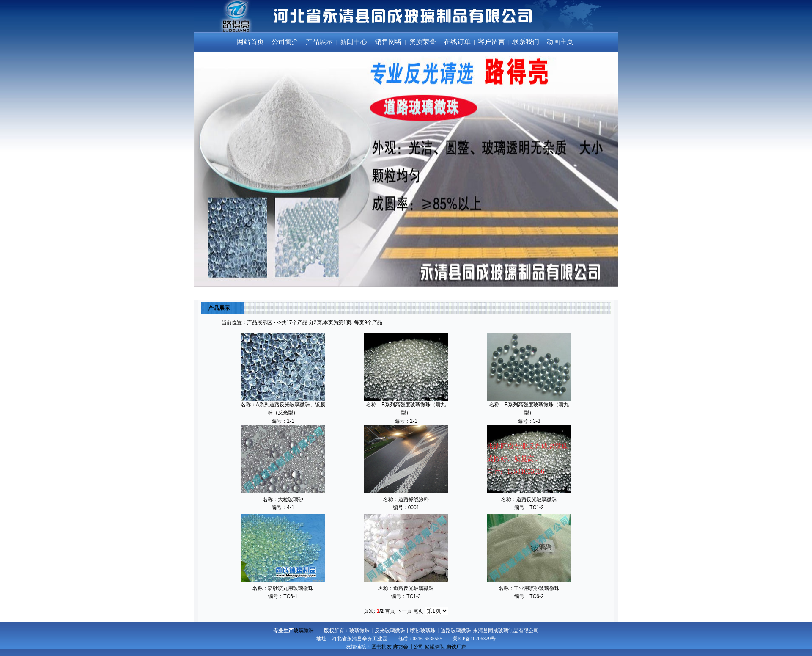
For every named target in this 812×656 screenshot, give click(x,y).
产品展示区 (260, 322)
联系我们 (527, 42)
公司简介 (286, 42)
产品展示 (320, 42)
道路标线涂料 (414, 499)
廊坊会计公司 (408, 647)
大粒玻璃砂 (291, 499)
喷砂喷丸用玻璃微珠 (291, 588)
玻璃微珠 (304, 631)
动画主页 (561, 42)
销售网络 (389, 42)
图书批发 (381, 647)
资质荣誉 (423, 42)
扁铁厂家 (456, 647)
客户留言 (492, 42)
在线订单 (458, 42)
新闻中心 (354, 42)
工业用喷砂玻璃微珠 (537, 588)
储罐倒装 (435, 647)
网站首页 (251, 42)
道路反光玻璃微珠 (537, 499)
